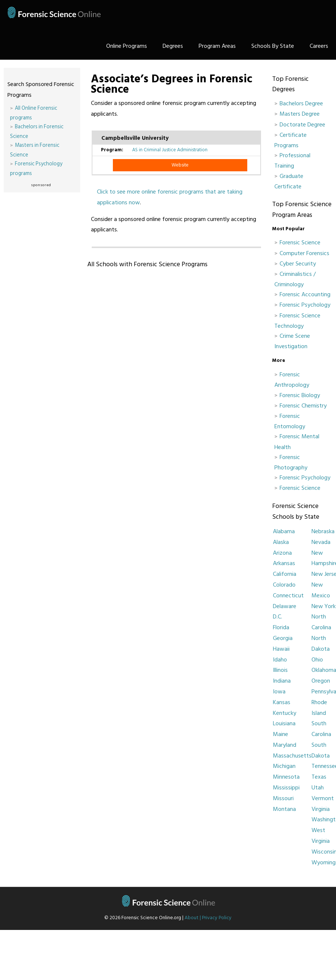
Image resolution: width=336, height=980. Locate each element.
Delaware (285, 606)
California (285, 574)
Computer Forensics (304, 253)
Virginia (321, 809)
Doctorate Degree (302, 125)
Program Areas (217, 46)
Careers (319, 46)
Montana (284, 809)
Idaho (280, 660)
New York (324, 606)
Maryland (285, 745)
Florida (281, 627)
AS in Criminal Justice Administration (170, 150)
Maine (280, 734)
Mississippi (286, 788)
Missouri (283, 798)
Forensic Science (300, 242)
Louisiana (284, 723)
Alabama (284, 531)
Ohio (317, 660)
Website (180, 165)
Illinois (280, 670)
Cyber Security (298, 264)
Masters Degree (300, 114)
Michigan (284, 766)
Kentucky (285, 713)
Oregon (321, 681)
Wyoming (324, 862)
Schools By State (273, 46)
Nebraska (323, 531)
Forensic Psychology (305, 305)
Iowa (279, 692)
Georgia (283, 638)
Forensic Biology (300, 395)
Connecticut (288, 595)
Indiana (282, 681)
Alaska (281, 542)
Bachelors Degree (301, 103)
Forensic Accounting (305, 294)
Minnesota (286, 777)
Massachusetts (292, 756)
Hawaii (281, 649)
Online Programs (127, 46)
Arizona (282, 553)
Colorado (284, 585)
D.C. (278, 617)
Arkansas (284, 563)
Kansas (282, 702)
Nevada (321, 542)
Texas (319, 777)
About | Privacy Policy (208, 918)
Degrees (173, 46)
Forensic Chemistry (303, 406)
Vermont (323, 798)
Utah (318, 788)
